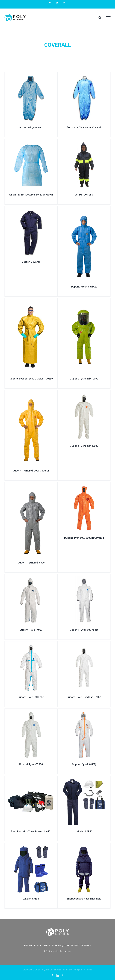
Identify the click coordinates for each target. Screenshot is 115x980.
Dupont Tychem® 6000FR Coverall (84, 538)
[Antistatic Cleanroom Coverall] (84, 75)
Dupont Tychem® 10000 (84, 379)
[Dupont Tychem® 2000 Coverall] (31, 394)
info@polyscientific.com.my (57, 951)
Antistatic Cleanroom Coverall (84, 127)
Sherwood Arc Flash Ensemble (84, 899)
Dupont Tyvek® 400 (31, 764)
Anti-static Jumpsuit (31, 127)
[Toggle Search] (100, 18)
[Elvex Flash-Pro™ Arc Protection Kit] (31, 779)
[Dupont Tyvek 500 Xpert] (84, 578)
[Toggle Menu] (108, 18)
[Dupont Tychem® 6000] (31, 486)
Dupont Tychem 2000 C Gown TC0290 (31, 379)
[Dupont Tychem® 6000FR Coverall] (84, 486)
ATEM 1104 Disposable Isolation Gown (31, 195)
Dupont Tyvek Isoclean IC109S (84, 697)
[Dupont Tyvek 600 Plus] (31, 645)
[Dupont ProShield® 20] (84, 210)
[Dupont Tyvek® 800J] (84, 712)
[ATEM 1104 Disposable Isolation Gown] (31, 142)
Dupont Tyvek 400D (31, 630)
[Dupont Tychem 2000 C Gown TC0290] (31, 302)
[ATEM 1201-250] (84, 142)
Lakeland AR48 (31, 899)
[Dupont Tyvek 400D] (31, 578)
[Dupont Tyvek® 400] (31, 712)
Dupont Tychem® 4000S (84, 446)
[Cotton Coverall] (31, 210)
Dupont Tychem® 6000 (31, 563)
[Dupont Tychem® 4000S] (84, 394)
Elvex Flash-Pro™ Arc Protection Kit (31, 831)
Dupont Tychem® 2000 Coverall (31, 471)
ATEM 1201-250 (84, 195)
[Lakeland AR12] (84, 779)
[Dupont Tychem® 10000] (84, 302)
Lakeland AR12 (84, 831)
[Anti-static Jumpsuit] (31, 75)
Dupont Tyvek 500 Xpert (84, 630)
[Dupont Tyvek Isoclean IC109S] (84, 645)
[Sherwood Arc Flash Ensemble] (84, 846)
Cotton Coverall (31, 262)
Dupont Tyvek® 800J (84, 764)
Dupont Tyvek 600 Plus (31, 697)
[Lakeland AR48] (31, 846)
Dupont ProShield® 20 (84, 287)
